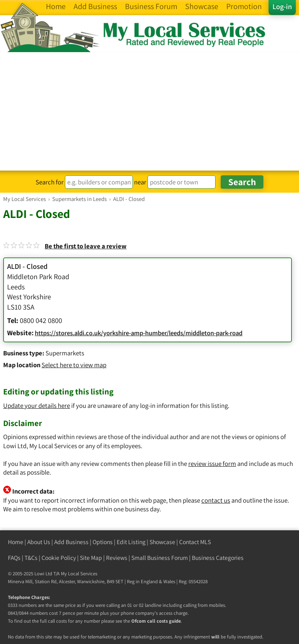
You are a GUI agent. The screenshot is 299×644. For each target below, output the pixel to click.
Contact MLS (195, 542)
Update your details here (37, 406)
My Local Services (79, 574)
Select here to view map (74, 365)
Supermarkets (65, 353)
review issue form (212, 464)
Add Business (71, 542)
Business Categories (218, 558)
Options (103, 542)
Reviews (117, 558)
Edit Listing (131, 542)
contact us (216, 500)
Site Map (91, 558)
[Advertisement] (149, 111)
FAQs (14, 558)
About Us (39, 542)
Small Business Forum (160, 558)
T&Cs (31, 558)
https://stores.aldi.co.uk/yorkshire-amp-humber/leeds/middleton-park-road (139, 333)
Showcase (162, 542)
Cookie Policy (59, 558)
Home (16, 542)
